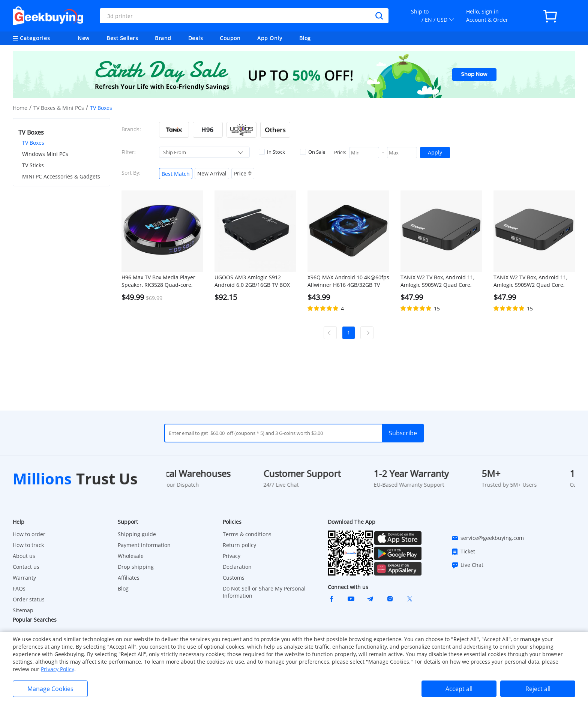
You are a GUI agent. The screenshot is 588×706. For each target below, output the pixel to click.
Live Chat (467, 565)
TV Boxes (33, 143)
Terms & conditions (247, 534)
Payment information (144, 545)
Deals (196, 38)
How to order (29, 534)
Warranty (24, 578)
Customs (234, 578)
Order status (29, 599)
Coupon (230, 38)
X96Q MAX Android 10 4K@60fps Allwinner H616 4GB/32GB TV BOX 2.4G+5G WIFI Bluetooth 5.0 (348, 281)
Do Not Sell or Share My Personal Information (264, 592)
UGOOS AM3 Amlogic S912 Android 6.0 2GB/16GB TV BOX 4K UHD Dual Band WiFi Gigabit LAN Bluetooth (254, 281)
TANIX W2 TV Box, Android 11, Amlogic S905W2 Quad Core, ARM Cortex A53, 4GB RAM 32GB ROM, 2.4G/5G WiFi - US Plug (534, 281)
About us (24, 556)
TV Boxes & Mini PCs (59, 108)
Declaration (237, 567)
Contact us (26, 567)
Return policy (239, 545)
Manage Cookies (50, 689)
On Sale (313, 152)
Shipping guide (137, 534)
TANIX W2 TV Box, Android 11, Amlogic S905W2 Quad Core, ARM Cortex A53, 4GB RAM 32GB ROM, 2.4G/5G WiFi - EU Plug (441, 281)
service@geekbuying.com (487, 538)
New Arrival (212, 173)
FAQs (19, 588)
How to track (28, 545)
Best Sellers (122, 38)
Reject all (538, 689)
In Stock (272, 152)
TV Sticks (33, 165)
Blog (305, 38)
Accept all (459, 689)
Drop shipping (136, 567)
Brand (163, 38)
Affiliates (129, 578)
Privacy (232, 556)
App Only (270, 38)
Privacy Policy (58, 669)
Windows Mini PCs (45, 154)
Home (20, 108)
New (84, 38)
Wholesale (131, 556)
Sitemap (23, 610)
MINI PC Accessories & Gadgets (61, 176)
